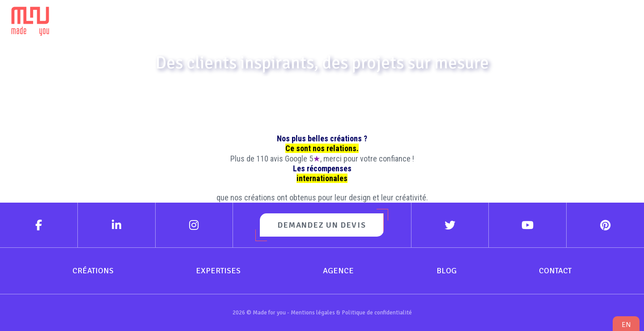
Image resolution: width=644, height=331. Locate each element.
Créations (265, 18)
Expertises (352, 18)
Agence (442, 18)
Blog (515, 18)
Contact (596, 18)
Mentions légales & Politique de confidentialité (351, 312)
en (626, 325)
